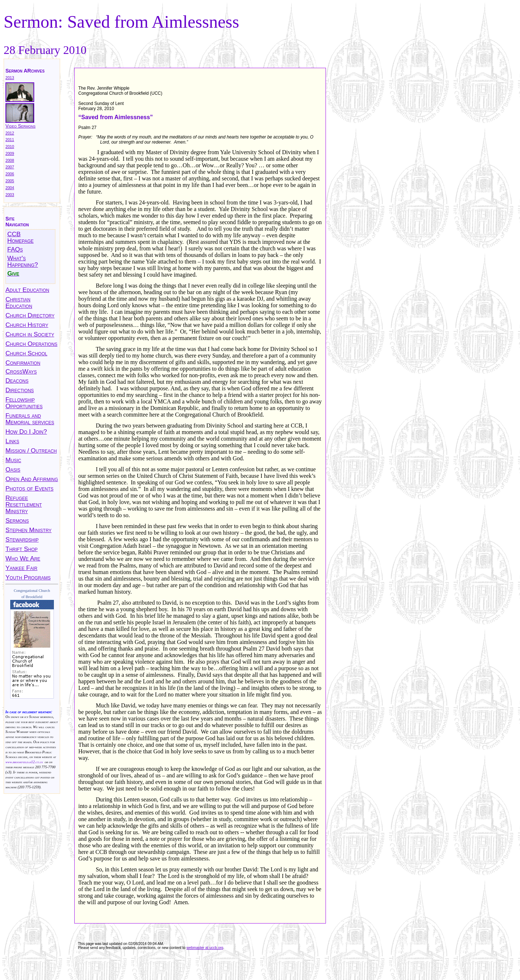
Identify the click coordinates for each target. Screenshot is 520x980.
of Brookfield (32, 597)
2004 (10, 188)
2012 (10, 133)
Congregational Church (32, 591)
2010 (10, 147)
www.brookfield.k (18, 762)
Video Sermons (20, 126)
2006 (10, 174)
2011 (10, 140)
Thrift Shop (21, 549)
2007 (10, 167)
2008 (10, 160)
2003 (10, 195)
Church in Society (30, 334)
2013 (10, 78)
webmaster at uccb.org (205, 948)
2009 (10, 153)
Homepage (20, 241)
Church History (27, 325)
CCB (14, 234)
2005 (10, 181)
